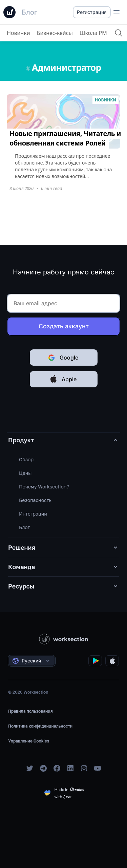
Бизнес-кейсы (55, 33)
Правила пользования (30, 711)
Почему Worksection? (44, 487)
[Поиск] (119, 33)
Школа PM (93, 33)
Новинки (18, 33)
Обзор (26, 459)
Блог (24, 527)
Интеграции (33, 514)
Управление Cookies (29, 741)
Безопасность (35, 500)
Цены (25, 473)
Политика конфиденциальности (40, 726)
